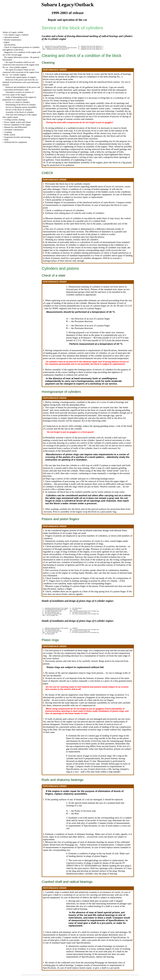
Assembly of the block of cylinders (20, 112)
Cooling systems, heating (14, 120)
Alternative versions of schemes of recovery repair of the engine (18, 93)
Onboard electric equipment (16, 142)
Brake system (10, 135)
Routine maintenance (13, 40)
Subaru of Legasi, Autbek (13, 32)
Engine (7, 42)
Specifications (10, 45)
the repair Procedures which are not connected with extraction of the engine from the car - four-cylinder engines (21, 65)
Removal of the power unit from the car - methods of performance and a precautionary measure (21, 82)
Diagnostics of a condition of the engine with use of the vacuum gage (22, 53)
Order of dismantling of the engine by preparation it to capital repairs (19, 98)
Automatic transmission (14, 130)
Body (6, 140)
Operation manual (12, 37)
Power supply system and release (18, 122)
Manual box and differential (16, 127)
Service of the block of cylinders (19, 110)
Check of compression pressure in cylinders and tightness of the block (21, 48)
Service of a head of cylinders (18, 102)
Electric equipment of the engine (17, 125)
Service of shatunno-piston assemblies (21, 107)
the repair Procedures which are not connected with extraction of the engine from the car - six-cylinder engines (21, 72)
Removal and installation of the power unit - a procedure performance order (21, 88)
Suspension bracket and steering (17, 137)
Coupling (8, 132)
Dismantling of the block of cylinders (21, 105)
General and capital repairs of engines (21, 77)
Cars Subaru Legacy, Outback (16, 35)
